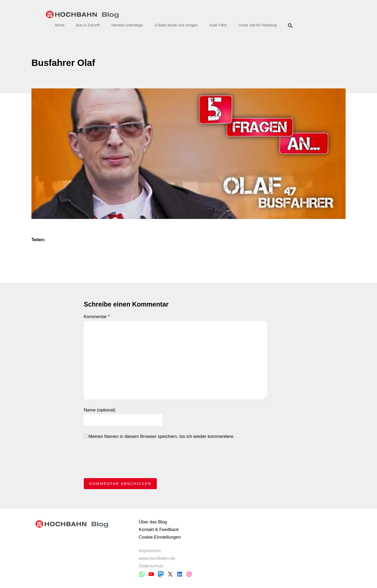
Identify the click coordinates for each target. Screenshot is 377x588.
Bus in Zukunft (88, 25)
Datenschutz (151, 566)
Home (60, 25)
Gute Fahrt (218, 25)
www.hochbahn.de (157, 558)
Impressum (150, 551)
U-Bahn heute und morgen (176, 25)
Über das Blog (153, 522)
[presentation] (124, 460)
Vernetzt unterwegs (127, 25)
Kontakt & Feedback (159, 530)
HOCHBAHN (82, 14)
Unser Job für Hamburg (258, 25)
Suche (291, 26)
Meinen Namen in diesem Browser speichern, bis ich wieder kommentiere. (159, 436)
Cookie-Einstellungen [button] (160, 537)
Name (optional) (100, 410)
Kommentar (97, 317)
